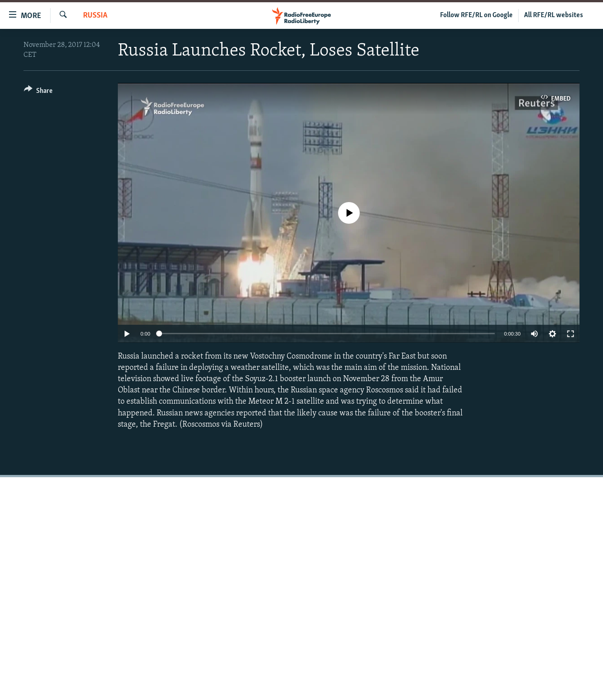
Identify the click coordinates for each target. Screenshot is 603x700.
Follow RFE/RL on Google (476, 15)
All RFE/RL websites (554, 15)
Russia (95, 16)
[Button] (38, 92)
